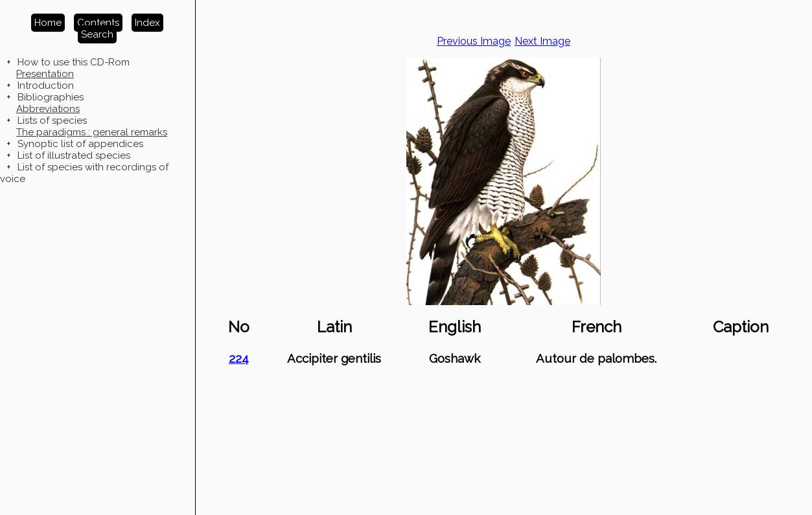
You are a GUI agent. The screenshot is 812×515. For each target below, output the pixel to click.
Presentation (45, 74)
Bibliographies (51, 97)
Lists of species (52, 120)
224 (239, 358)
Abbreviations (48, 109)
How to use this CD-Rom (74, 62)
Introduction (46, 86)
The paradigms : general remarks (92, 132)
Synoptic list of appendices (80, 144)
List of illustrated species (74, 155)
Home (48, 23)
